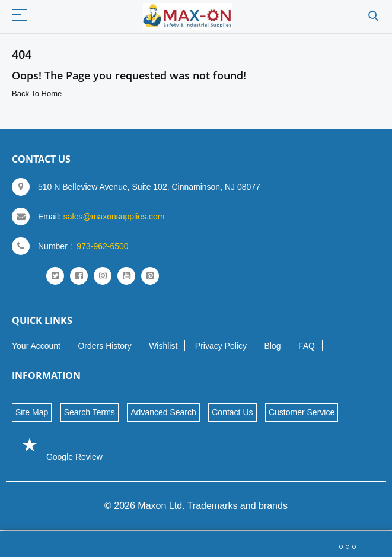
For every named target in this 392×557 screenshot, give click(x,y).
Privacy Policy (221, 346)
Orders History (104, 346)
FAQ (307, 346)
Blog (272, 346)
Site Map (32, 412)
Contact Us (232, 412)
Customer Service (302, 412)
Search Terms (90, 412)
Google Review (59, 446)
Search (373, 16)
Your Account (36, 346)
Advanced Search (163, 412)
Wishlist (163, 346)
